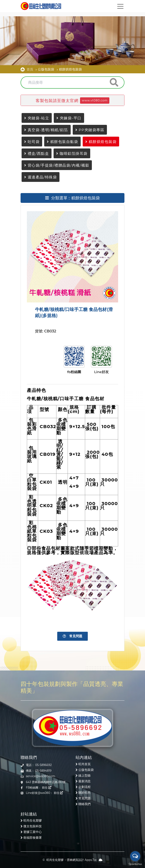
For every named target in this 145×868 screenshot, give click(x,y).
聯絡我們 (85, 804)
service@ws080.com (41, 776)
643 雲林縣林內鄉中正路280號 (46, 782)
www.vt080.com (95, 100)
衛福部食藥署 (33, 838)
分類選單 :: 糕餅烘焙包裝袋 (72, 198)
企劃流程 (85, 787)
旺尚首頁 (85, 764)
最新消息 (85, 781)
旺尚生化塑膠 (33, 820)
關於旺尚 (85, 793)
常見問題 (72, 636)
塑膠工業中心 (33, 832)
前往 (47, 788)
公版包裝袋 (86, 770)
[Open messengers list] (135, 856)
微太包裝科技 (33, 826)
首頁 (30, 69)
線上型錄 (85, 775)
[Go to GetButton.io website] (135, 864)
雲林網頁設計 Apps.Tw (82, 860)
